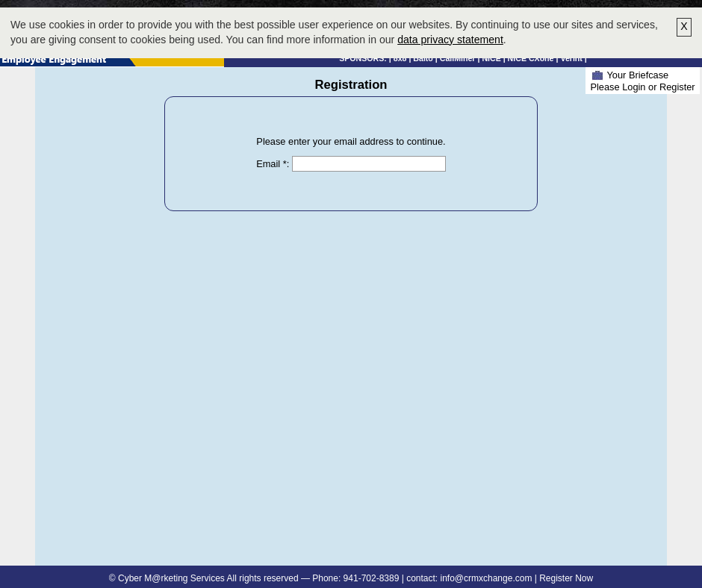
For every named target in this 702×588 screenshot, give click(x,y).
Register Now (566, 578)
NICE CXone (531, 58)
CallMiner (458, 58)
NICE (491, 58)
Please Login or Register (642, 87)
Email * (271, 164)
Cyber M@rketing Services (171, 578)
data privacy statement (450, 40)
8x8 (400, 58)
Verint (571, 58)
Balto (423, 58)
